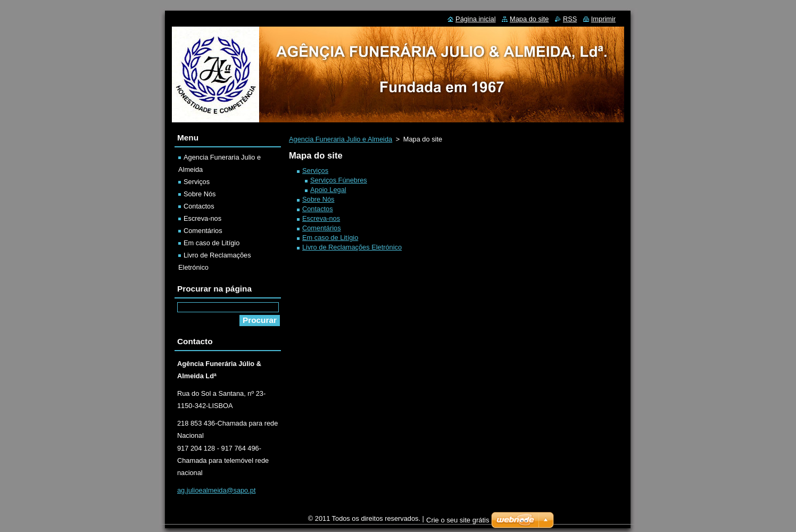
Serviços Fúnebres (339, 180)
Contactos (318, 209)
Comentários (322, 228)
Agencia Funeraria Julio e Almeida (341, 139)
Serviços (315, 171)
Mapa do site (529, 19)
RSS (570, 19)
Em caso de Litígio (330, 238)
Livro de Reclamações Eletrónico (352, 247)
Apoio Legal (328, 190)
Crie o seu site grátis (458, 523)
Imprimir (603, 19)
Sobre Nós (318, 199)
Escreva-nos (321, 218)
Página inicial (475, 19)
